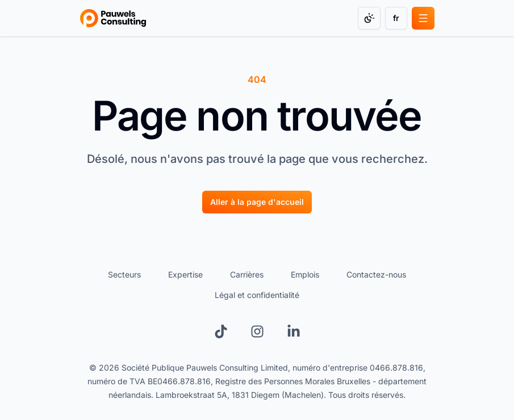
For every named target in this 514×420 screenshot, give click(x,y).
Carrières (247, 274)
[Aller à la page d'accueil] (257, 202)
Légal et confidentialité (257, 295)
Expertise (185, 274)
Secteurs (124, 274)
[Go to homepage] (113, 18)
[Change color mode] (369, 18)
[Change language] (396, 18)
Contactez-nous (376, 274)
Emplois (305, 274)
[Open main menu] (423, 18)
